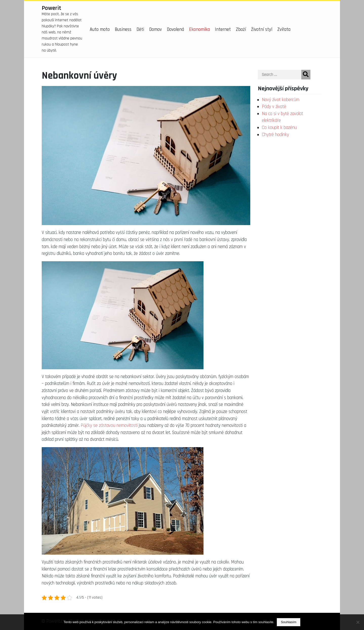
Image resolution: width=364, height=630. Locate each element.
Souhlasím (289, 622)
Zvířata (284, 29)
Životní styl (262, 29)
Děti (140, 29)
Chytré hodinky (275, 135)
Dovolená (175, 29)
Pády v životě (274, 107)
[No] (358, 622)
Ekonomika (199, 29)
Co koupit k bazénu (279, 128)
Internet (223, 29)
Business (123, 29)
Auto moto (100, 29)
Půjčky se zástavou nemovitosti (109, 426)
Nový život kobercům (281, 100)
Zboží (241, 29)
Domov (155, 29)
